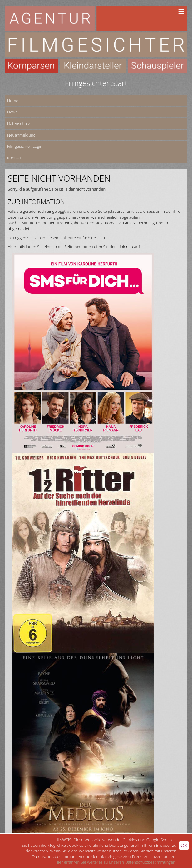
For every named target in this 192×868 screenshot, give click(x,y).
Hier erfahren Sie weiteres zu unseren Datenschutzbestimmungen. (116, 862)
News (12, 112)
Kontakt (14, 158)
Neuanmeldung (21, 135)
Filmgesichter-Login (25, 146)
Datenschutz (19, 123)
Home (13, 101)
